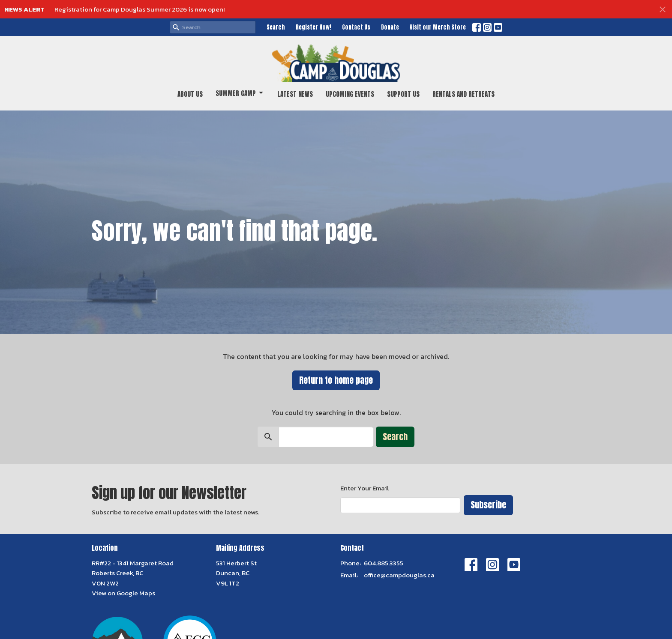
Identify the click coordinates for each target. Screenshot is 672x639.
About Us (190, 94)
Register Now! (313, 27)
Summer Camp (240, 93)
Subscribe (488, 505)
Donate (390, 27)
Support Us (403, 94)
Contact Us (356, 27)
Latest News (295, 94)
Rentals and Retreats (463, 94)
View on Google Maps (123, 593)
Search (276, 27)
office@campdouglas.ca (399, 575)
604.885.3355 (384, 563)
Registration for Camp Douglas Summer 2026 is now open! (139, 9)
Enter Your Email (364, 488)
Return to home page (336, 380)
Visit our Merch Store (438, 27)
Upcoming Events (350, 94)
